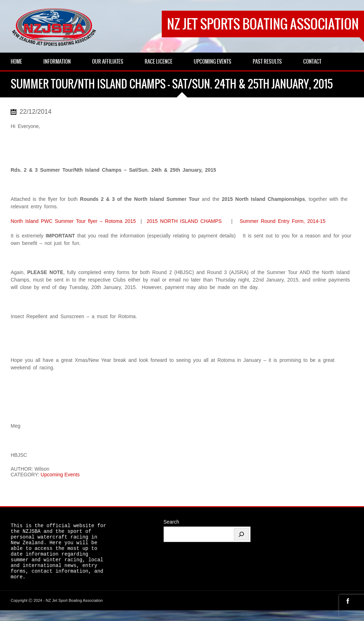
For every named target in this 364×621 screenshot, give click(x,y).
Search (171, 522)
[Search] (241, 534)
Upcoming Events (60, 475)
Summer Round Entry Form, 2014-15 (283, 221)
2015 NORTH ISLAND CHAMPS (184, 221)
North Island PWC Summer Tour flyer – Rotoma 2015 (73, 221)
